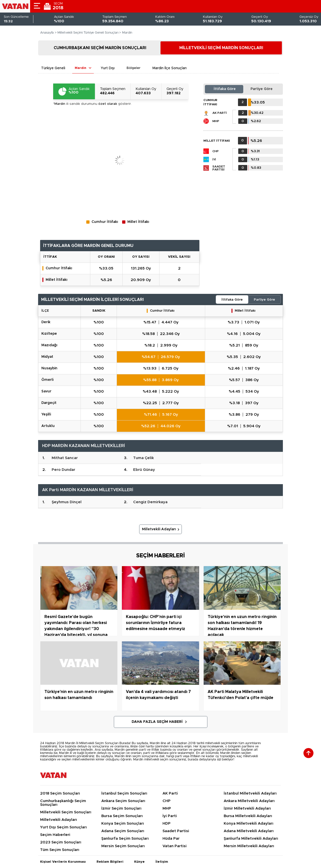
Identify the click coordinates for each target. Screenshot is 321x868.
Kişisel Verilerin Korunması (63, 862)
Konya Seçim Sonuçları (123, 823)
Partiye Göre (262, 89)
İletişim (162, 862)
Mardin (81, 68)
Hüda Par (171, 839)
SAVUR (46, 391)
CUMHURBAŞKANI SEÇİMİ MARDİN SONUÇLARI (100, 48)
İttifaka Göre (225, 89)
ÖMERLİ (47, 380)
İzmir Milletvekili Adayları (247, 808)
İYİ (214, 159)
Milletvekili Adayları (159, 529)
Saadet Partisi (219, 168)
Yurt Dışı (108, 68)
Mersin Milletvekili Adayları (249, 846)
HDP (167, 823)
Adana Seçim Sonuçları (123, 831)
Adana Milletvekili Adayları (249, 831)
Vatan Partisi (175, 846)
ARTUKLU (48, 426)
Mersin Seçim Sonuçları (123, 846)
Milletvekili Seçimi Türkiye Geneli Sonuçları (88, 33)
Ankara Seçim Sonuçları (123, 801)
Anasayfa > (48, 33)
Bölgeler (134, 68)
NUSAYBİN (49, 368)
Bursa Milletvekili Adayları (248, 816)
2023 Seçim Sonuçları (61, 842)
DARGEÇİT (49, 403)
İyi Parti (170, 816)
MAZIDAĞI (49, 345)
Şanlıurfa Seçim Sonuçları (125, 839)
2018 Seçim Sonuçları (60, 793)
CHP (216, 151)
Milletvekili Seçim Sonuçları (66, 812)
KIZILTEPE (49, 334)
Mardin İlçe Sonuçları (170, 68)
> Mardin (126, 33)
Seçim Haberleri (55, 835)
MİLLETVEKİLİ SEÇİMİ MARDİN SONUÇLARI (221, 48)
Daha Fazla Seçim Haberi (157, 722)
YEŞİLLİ (46, 414)
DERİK (46, 322)
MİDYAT (47, 357)
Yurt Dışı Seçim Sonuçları (63, 827)
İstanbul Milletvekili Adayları (250, 793)
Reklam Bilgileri (110, 862)
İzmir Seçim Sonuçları (121, 808)
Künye (139, 862)
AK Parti (220, 113)
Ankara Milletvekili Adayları (249, 801)
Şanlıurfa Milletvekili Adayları (251, 839)
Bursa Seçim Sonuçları (122, 816)
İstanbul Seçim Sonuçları (124, 793)
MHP (216, 121)
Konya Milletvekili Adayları (249, 823)
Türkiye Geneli (53, 68)
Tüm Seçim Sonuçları (60, 850)
